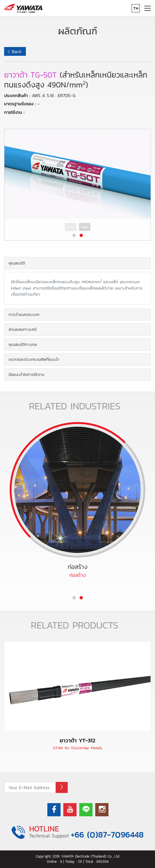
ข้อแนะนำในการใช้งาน (26, 374)
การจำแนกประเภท (24, 314)
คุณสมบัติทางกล (23, 344)
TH (136, 8)
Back (17, 51)
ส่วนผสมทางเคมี (23, 329)
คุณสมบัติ (17, 263)
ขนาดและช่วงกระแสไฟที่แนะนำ (34, 359)
